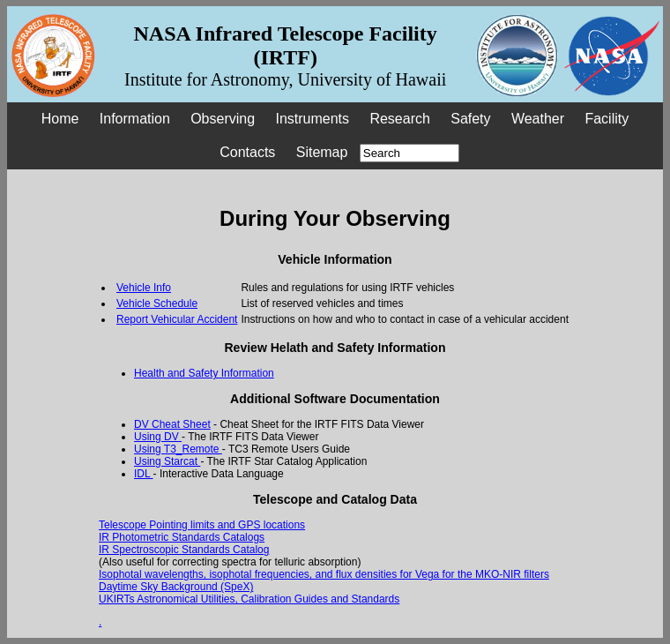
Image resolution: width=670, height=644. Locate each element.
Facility (607, 119)
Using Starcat (167, 461)
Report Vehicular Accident (177, 319)
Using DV (158, 437)
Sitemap (322, 152)
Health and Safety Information (204, 373)
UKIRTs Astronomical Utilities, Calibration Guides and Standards (249, 599)
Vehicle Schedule (157, 303)
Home (60, 119)
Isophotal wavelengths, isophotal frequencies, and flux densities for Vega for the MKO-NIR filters (324, 574)
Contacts (247, 152)
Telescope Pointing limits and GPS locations (202, 525)
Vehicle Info (144, 288)
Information (135, 119)
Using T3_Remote (178, 449)
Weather (538, 119)
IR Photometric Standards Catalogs (182, 537)
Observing (223, 119)
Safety (470, 119)
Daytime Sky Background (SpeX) (176, 587)
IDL (144, 474)
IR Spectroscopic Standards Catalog (184, 550)
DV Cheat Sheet (172, 424)
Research (399, 119)
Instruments (312, 119)
